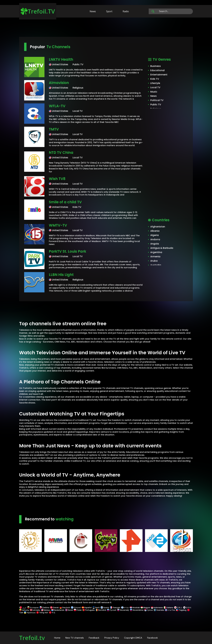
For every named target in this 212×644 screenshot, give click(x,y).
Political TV (157, 100)
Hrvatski (135, 608)
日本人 (178, 608)
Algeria (155, 235)
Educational (157, 70)
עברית (125, 608)
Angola (155, 244)
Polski (78, 610)
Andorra (155, 239)
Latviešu (35, 610)
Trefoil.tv (32, 638)
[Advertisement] (106, 28)
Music (154, 92)
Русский (112, 610)
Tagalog (181, 610)
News (93, 11)
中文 (52, 613)
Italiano (168, 608)
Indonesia (157, 608)
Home (57, 638)
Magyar (145, 608)
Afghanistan (158, 227)
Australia (156, 265)
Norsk (69, 610)
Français (115, 608)
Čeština (44, 608)
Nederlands (58, 610)
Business (156, 66)
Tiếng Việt (42, 613)
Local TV (155, 87)
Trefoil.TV (38, 11)
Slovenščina (137, 610)
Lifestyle (155, 83)
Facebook (153, 638)
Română (101, 610)
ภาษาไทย (170, 610)
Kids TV (155, 79)
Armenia (155, 257)
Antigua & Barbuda (162, 248)
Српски (149, 610)
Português (89, 610)
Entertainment (159, 75)
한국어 (187, 608)
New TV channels (75, 638)
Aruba (154, 261)
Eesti (96, 608)
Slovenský (123, 610)
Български (33, 608)
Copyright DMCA (133, 638)
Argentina (156, 252)
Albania (155, 231)
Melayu (46, 610)
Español (87, 608)
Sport (109, 11)
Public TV (156, 105)
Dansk (54, 608)
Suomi (105, 608)
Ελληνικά (76, 608)
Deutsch (65, 608)
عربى (23, 608)
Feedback (94, 638)
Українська (30, 613)
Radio (126, 11)
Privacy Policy (112, 638)
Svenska (159, 610)
